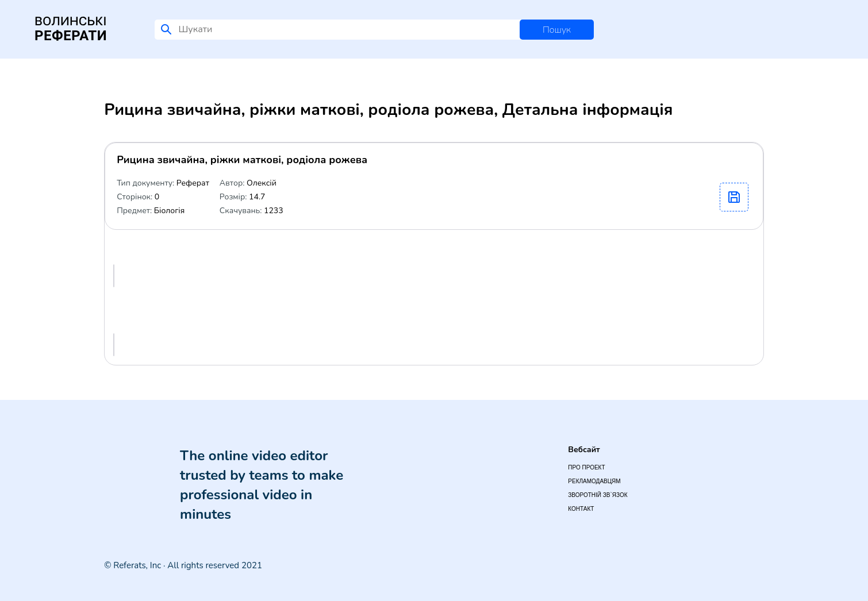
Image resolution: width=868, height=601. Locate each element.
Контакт (581, 509)
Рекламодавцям (594, 481)
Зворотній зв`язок (598, 495)
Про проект (586, 467)
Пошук (557, 30)
